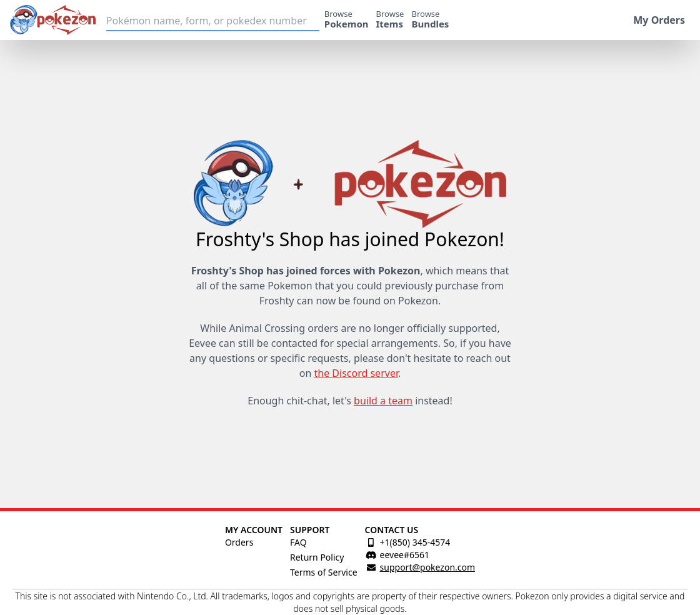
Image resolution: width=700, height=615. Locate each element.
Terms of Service (324, 572)
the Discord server (356, 373)
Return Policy (317, 557)
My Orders (659, 20)
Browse (347, 19)
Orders (239, 542)
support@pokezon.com (428, 567)
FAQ (298, 542)
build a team (383, 401)
